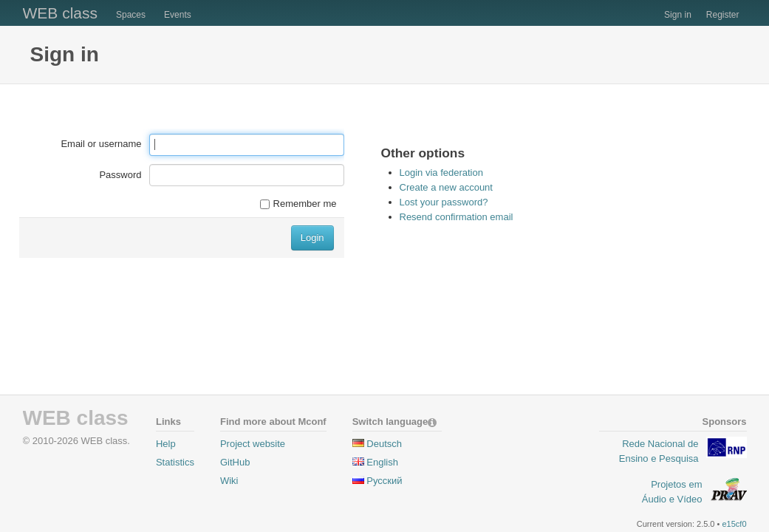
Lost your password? (444, 202)
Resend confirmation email (457, 217)
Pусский (384, 481)
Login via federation (441, 173)
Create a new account (446, 187)
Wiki (229, 481)
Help (166, 444)
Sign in (678, 15)
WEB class (61, 13)
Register (723, 15)
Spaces (131, 15)
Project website (253, 444)
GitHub (235, 462)
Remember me (298, 204)
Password (120, 175)
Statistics (175, 462)
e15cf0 (734, 524)
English (382, 462)
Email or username (101, 144)
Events (178, 15)
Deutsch (384, 444)
